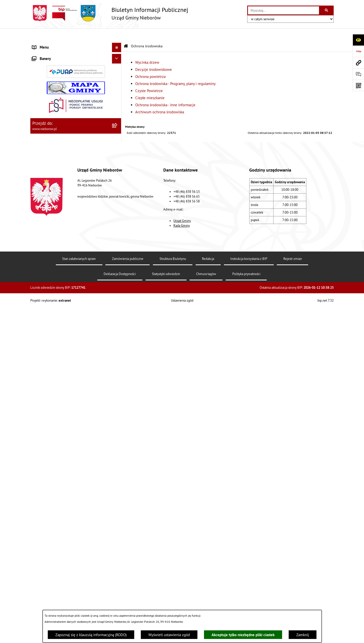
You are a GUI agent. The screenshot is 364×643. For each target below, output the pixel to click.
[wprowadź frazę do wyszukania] (283, 10)
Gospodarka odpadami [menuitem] (50, 279)
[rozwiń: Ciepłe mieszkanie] (118, 231)
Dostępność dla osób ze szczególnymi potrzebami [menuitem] (63, 405)
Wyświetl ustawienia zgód (169, 635)
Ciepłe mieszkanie (150, 85)
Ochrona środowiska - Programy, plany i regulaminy (175, 71)
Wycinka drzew (147, 50)
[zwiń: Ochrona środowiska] (118, 149)
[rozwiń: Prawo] (118, 130)
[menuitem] (76, 57)
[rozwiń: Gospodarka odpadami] (118, 279)
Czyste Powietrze (149, 78)
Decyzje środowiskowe (154, 57)
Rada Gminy (182, 578)
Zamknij (303, 635)
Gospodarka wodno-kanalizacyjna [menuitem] (59, 288)
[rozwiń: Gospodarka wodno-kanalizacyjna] (118, 289)
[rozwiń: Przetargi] (118, 121)
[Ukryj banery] (117, 420)
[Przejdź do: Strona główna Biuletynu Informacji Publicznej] (126, 34)
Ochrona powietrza (150, 64)
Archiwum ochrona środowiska (160, 99)
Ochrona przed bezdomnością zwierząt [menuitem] (63, 269)
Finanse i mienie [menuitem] (46, 140)
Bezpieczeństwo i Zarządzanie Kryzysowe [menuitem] (66, 307)
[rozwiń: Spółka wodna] (118, 383)
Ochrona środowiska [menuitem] (48, 149)
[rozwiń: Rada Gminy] (118, 82)
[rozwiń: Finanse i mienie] (118, 140)
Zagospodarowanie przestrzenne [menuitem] (58, 298)
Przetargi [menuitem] (39, 121)
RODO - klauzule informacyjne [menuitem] (56, 393)
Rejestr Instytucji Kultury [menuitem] (52, 345)
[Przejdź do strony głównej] (109, 13)
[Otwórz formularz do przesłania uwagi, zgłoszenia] (358, 74)
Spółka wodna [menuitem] (43, 383)
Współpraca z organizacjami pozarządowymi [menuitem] (67, 317)
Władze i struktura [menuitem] (47, 44)
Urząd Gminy (182, 573)
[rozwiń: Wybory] (118, 374)
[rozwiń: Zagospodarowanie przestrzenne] (118, 298)
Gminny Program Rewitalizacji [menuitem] (56, 364)
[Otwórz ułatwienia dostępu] (358, 40)
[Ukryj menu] (117, 35)
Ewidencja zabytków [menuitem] (49, 336)
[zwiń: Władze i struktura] (118, 44)
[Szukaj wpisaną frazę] (327, 10)
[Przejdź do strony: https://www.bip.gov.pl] (358, 51)
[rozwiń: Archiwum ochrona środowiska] (118, 257)
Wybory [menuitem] (38, 374)
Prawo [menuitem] (37, 130)
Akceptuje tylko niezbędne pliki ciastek (243, 635)
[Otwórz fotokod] (358, 85)
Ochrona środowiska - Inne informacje (165, 92)
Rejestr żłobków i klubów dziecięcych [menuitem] (62, 355)
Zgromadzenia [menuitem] (44, 326)
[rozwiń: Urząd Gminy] (118, 57)
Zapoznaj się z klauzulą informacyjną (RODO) (91, 635)
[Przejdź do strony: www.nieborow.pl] (358, 63)
